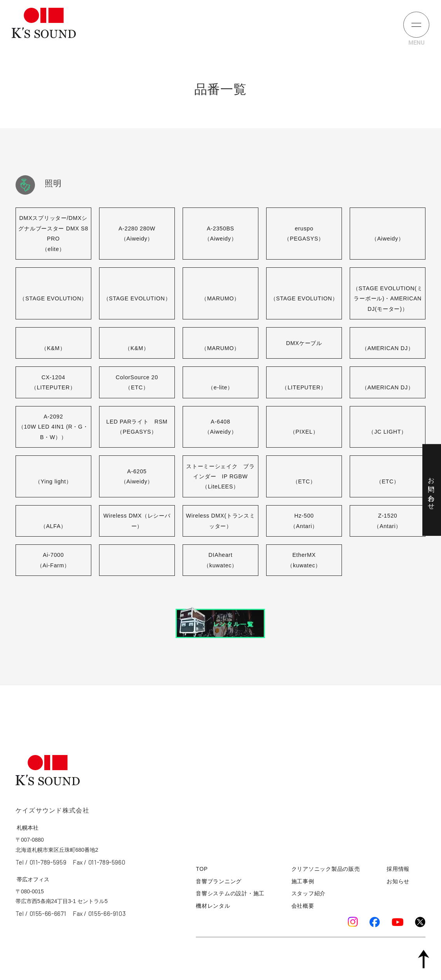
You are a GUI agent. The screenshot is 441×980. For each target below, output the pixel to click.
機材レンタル (212, 907)
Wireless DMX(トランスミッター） (221, 521)
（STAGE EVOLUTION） (53, 297)
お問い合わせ (431, 490)
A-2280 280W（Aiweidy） (137, 233)
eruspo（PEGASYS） (304, 233)
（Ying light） (53, 481)
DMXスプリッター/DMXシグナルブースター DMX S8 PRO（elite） (53, 233)
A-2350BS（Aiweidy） (220, 233)
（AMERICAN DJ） (388, 347)
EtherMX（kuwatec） (304, 561)
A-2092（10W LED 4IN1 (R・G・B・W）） (53, 426)
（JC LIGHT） (388, 431)
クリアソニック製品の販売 (324, 871)
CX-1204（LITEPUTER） (53, 382)
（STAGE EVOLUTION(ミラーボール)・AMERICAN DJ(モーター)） (387, 297)
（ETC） (304, 481)
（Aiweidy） (388, 238)
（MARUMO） (220, 297)
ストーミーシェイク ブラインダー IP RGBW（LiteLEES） (220, 476)
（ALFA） (53, 526)
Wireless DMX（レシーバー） (137, 521)
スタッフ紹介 (308, 895)
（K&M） (53, 347)
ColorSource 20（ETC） (137, 382)
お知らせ (399, 883)
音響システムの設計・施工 (228, 895)
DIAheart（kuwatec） (221, 561)
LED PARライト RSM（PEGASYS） (137, 426)
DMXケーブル (304, 342)
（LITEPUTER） (304, 387)
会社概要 (303, 907)
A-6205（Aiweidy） (137, 476)
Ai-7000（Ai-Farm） (53, 561)
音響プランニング (217, 883)
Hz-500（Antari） (304, 521)
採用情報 (399, 871)
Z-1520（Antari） (388, 521)
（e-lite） (221, 387)
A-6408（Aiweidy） (220, 426)
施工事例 (303, 883)
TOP (201, 871)
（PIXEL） (304, 431)
